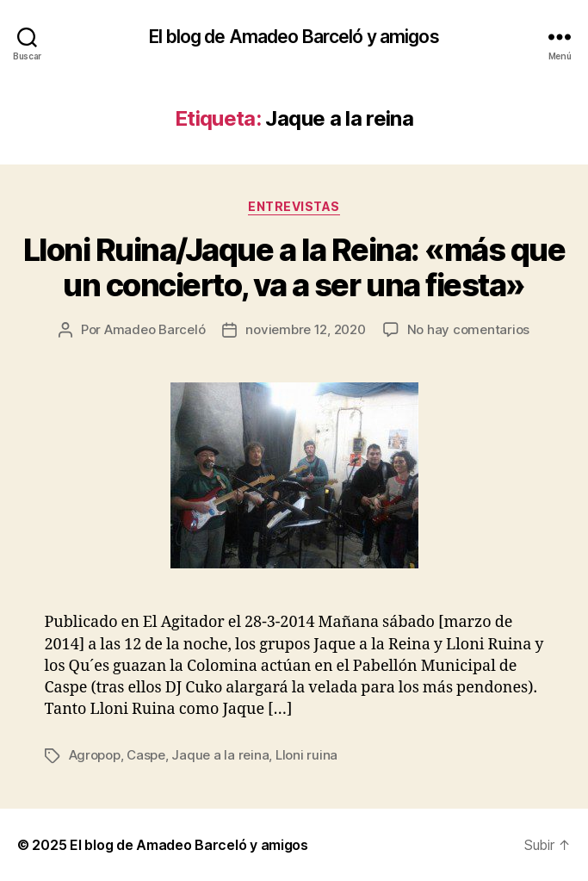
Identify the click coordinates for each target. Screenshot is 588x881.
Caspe (146, 755)
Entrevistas (294, 206)
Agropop (95, 755)
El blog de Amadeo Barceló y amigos (294, 37)
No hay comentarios (468, 329)
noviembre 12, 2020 (305, 329)
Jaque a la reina (220, 755)
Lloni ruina (306, 755)
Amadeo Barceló (155, 329)
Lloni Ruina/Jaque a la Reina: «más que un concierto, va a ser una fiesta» (294, 267)
